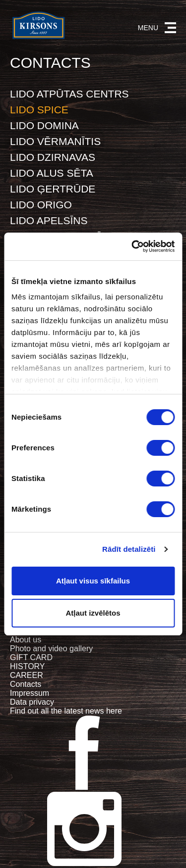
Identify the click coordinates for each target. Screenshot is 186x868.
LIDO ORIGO (41, 205)
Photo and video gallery (51, 649)
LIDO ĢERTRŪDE (53, 189)
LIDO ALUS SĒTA (52, 173)
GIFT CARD (31, 657)
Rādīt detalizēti (129, 549)
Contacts (26, 684)
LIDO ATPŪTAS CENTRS (69, 94)
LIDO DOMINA (44, 125)
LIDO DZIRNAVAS (53, 157)
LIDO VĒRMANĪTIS (55, 141)
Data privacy (32, 702)
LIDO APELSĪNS (49, 220)
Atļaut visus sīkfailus (93, 581)
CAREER (27, 675)
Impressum (30, 693)
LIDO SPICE (39, 110)
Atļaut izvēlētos (93, 613)
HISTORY (28, 666)
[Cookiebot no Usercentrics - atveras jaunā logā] (132, 246)
